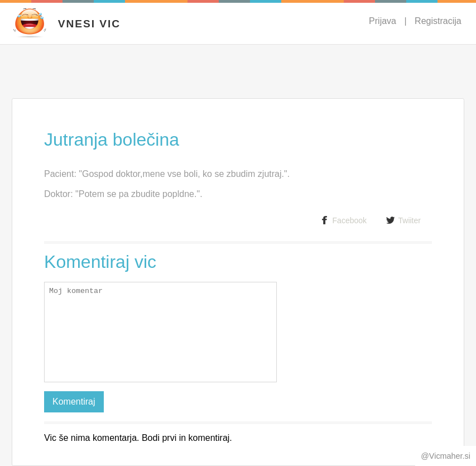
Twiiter (403, 220)
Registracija (438, 21)
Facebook (343, 220)
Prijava (383, 21)
